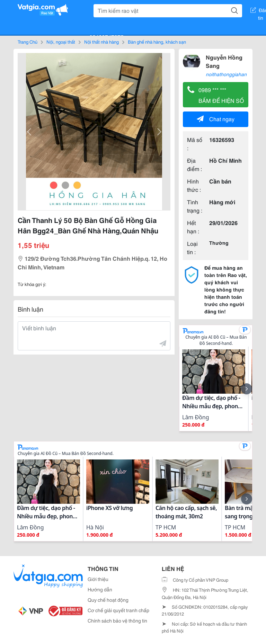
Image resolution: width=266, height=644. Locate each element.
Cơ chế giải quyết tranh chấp (118, 610)
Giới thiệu (98, 579)
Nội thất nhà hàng (101, 42)
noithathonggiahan (226, 74)
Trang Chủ (28, 42)
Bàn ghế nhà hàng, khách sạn (157, 42)
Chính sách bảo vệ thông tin (117, 620)
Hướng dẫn (100, 589)
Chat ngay (216, 119)
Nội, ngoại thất (61, 42)
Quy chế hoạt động (108, 600)
